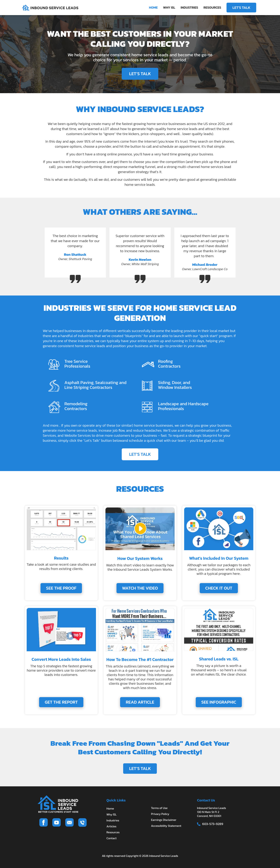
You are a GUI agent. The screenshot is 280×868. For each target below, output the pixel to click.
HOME (153, 7)
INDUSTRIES (189, 7)
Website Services (78, 435)
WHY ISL (169, 7)
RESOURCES (212, 7)
